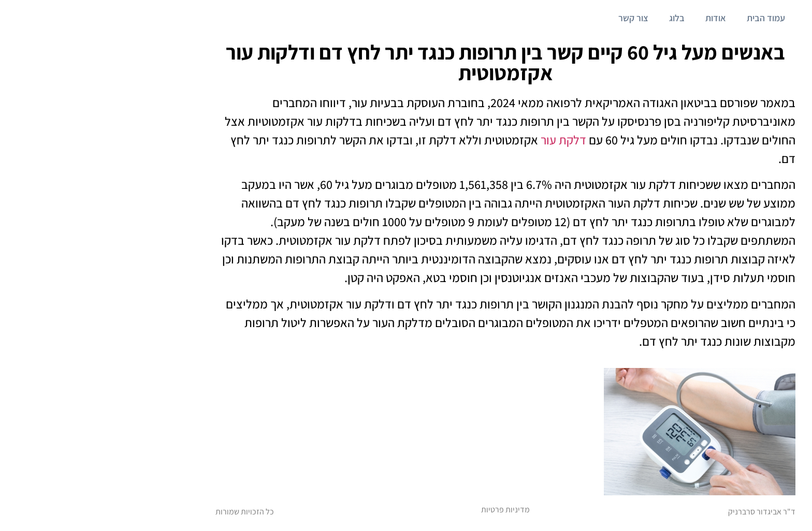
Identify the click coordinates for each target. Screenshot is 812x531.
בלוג (577, 18)
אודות (616, 18)
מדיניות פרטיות (406, 510)
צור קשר (534, 18)
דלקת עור (465, 140)
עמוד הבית (666, 18)
